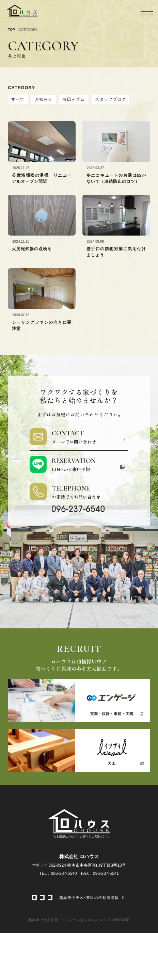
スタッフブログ (110, 99)
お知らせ (44, 99)
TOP (11, 30)
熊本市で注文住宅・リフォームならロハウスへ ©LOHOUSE (79, 920)
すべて (18, 99)
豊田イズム (74, 99)
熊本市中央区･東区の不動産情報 (79, 897)
